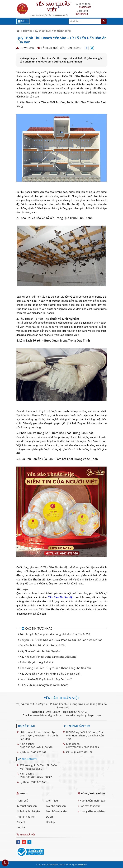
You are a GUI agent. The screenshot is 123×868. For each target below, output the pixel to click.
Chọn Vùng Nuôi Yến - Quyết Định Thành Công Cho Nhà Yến (55, 668)
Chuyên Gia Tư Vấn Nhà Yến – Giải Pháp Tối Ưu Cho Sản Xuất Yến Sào (61, 640)
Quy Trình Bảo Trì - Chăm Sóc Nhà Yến (43, 645)
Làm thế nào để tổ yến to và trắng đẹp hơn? (46, 679)
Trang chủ (22, 801)
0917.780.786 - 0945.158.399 (36, 747)
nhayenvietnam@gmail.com (46, 715)
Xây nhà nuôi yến (56, 806)
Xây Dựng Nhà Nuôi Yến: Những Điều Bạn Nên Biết (50, 674)
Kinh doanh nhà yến (28, 811)
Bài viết (27, 31)
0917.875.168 (39, 752)
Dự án (49, 817)
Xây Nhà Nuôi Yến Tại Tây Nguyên (40, 651)
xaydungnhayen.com (89, 715)
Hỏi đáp (50, 822)
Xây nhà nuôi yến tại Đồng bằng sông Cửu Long (48, 657)
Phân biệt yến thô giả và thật (37, 662)
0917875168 (82, 14)
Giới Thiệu (52, 801)
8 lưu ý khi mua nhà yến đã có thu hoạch (44, 685)
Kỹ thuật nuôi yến (27, 806)
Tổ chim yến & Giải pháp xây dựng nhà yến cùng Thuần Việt (55, 634)
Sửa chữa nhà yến (56, 811)
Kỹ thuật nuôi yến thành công (53, 31)
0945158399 (85, 7)
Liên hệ (21, 827)
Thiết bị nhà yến (26, 817)
